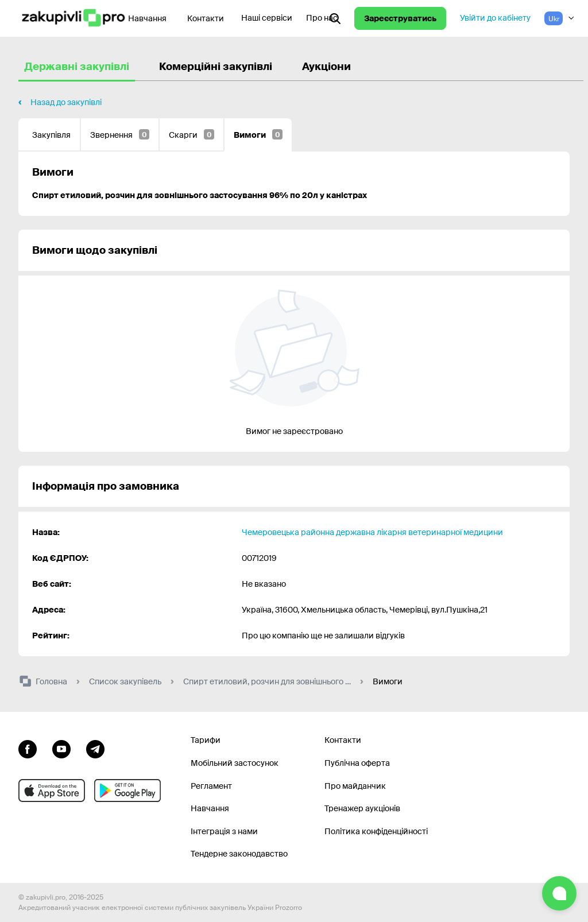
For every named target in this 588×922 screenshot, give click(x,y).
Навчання (210, 808)
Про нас (322, 18)
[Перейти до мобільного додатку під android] (127, 791)
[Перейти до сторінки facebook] (28, 747)
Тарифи (206, 740)
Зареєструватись (400, 18)
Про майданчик (355, 786)
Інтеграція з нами (224, 831)
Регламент (211, 786)
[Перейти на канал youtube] (61, 747)
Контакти (206, 18)
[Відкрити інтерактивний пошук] (335, 18)
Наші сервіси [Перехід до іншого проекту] (267, 18)
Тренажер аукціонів (362, 808)
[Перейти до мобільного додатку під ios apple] (52, 791)
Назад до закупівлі (66, 102)
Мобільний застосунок (235, 763)
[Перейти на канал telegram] (95, 747)
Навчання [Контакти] (147, 18)
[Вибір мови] (559, 18)
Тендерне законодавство (239, 854)
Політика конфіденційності (376, 831)
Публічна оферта (357, 763)
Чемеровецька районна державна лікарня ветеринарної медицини (372, 532)
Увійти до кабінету (495, 18)
